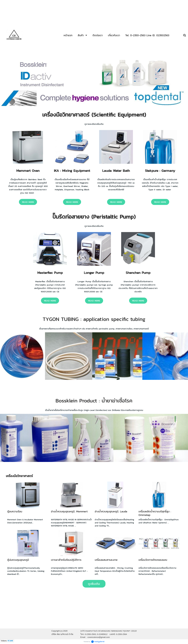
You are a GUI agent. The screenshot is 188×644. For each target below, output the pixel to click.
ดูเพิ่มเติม (94, 584)
